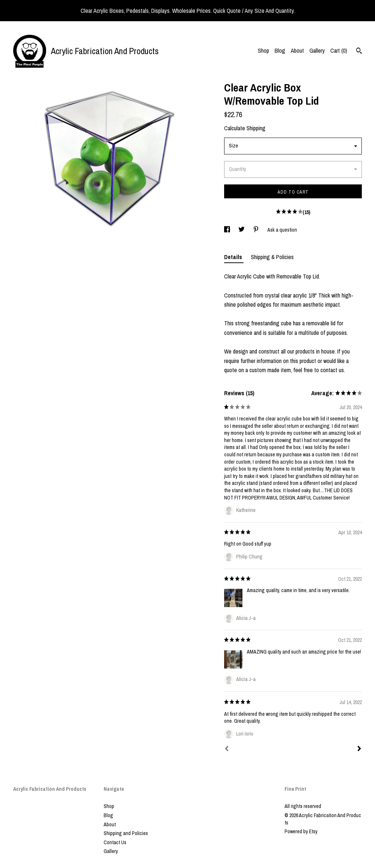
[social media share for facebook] (228, 230)
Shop (263, 50)
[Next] (359, 749)
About (297, 50)
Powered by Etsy (301, 831)
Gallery (317, 50)
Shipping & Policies (272, 257)
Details (234, 257)
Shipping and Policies (126, 833)
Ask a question (282, 230)
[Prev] (227, 749)
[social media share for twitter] (242, 230)
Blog (280, 50)
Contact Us (115, 842)
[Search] (359, 52)
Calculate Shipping (245, 128)
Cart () (339, 50)
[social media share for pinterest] (257, 230)
